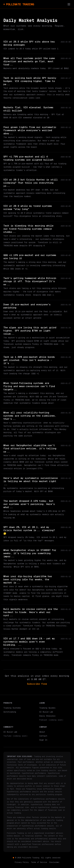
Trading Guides (47, 708)
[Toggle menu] (69, 4)
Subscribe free (37, 684)
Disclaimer (54, 862)
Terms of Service (39, 862)
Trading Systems (12, 708)
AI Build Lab (46, 712)
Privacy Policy (22, 862)
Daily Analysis (47, 716)
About (42, 732)
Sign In (43, 740)
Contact (43, 736)
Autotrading (10, 712)
